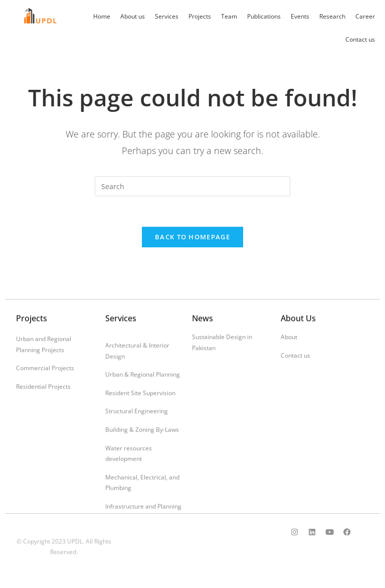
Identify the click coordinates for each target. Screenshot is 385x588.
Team (229, 16)
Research (332, 16)
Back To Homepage (192, 237)
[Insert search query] (192, 186)
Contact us (360, 39)
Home (102, 16)
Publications (264, 16)
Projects (200, 16)
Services (167, 16)
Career (365, 16)
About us (133, 16)
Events (300, 16)
